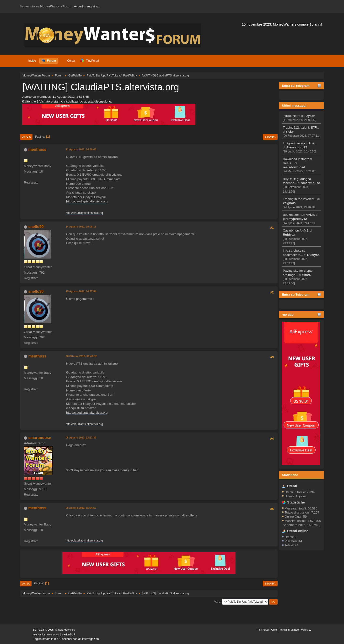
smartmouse (310, 183)
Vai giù (26, 137)
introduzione (292, 116)
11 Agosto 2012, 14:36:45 (81, 149)
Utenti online (298, 531)
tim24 (306, 275)
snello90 (36, 227)
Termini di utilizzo (289, 630)
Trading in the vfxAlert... (300, 199)
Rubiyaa (289, 235)
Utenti (292, 486)
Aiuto (274, 630)
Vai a (217, 602)
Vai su (26, 584)
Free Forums (53, 635)
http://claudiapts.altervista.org (87, 201)
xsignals (289, 203)
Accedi (79, 6)
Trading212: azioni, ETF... (301, 127)
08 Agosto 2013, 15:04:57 (81, 508)
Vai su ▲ (306, 630)
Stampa (270, 137)
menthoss (37, 149)
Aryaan (310, 116)
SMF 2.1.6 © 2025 (43, 630)
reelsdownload (294, 167)
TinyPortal (263, 630)
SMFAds (37, 635)
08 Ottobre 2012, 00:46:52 (81, 356)
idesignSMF (68, 634)
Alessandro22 (297, 147)
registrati (93, 6)
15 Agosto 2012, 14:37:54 (81, 291)
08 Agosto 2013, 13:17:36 (81, 438)
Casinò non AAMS (296, 230)
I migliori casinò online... (300, 143)
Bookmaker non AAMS (299, 215)
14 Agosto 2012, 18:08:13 (81, 227)
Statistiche (290, 475)
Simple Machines (65, 630)
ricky (290, 132)
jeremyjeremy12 (295, 219)
